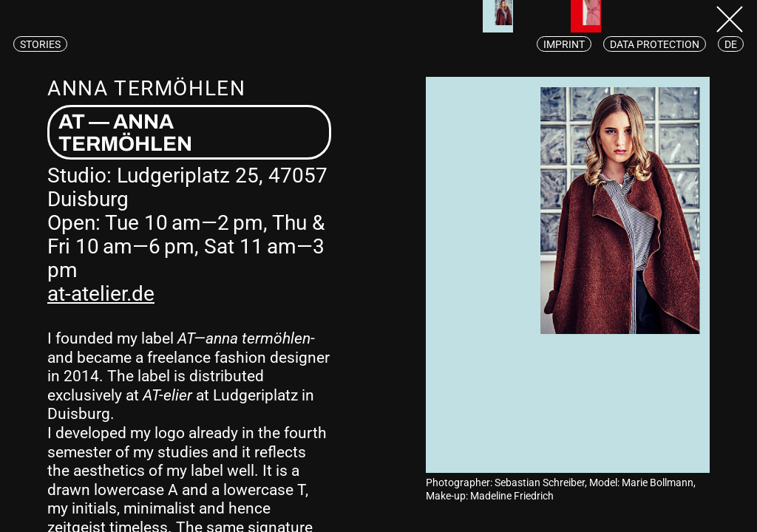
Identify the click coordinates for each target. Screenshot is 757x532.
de (731, 44)
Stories (40, 44)
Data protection (655, 44)
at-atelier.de (101, 294)
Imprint (564, 44)
